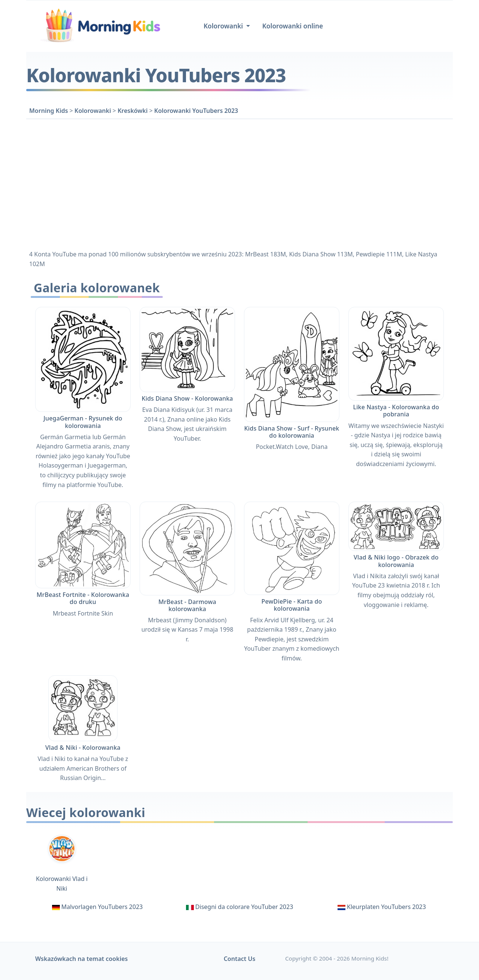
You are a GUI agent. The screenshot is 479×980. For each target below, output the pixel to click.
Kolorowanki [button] (224, 26)
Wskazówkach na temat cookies (81, 959)
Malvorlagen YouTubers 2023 (102, 907)
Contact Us (240, 959)
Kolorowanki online (293, 26)
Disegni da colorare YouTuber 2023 (244, 907)
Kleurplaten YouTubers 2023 (386, 907)
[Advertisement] (239, 183)
